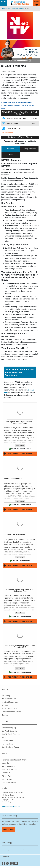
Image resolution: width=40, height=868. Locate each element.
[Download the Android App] (23, 849)
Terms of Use (7, 779)
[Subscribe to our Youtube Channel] (16, 864)
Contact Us (6, 773)
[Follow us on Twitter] (8, 864)
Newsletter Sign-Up (9, 728)
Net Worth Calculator (9, 731)
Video (11, 155)
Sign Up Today (9, 830)
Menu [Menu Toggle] (3, 3)
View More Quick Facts (7, 132)
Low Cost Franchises (10, 702)
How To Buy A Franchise (11, 734)
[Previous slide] (4, 51)
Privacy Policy (7, 776)
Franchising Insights (9, 770)
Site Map (5, 715)
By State (5, 705)
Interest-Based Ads (9, 783)
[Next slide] (36, 51)
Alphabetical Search (9, 709)
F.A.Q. (4, 737)
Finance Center (7, 741)
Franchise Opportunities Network (14, 760)
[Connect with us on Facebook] (4, 864)
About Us (5, 763)
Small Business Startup (10, 747)
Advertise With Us (8, 766)
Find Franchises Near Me (11, 712)
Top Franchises (7, 744)
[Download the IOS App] (9, 849)
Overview (11, 149)
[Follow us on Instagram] (12, 864)
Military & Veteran (29, 149)
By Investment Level (9, 699)
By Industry (6, 696)
